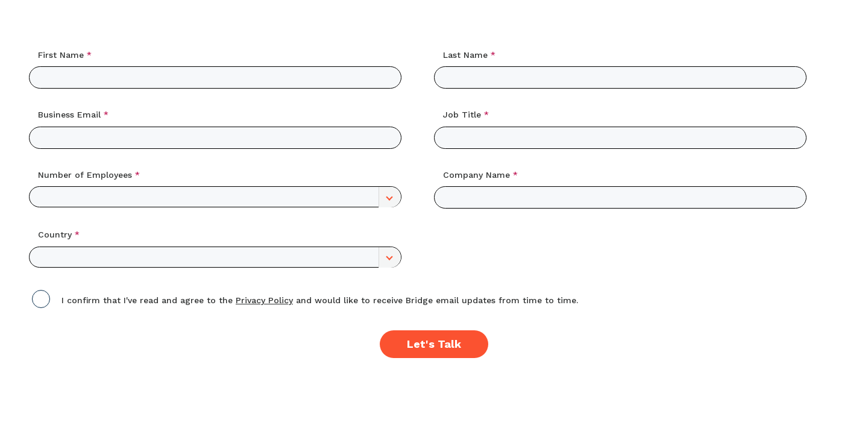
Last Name (465, 55)
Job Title (462, 115)
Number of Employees (85, 175)
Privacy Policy (264, 300)
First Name (61, 55)
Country (55, 234)
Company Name (476, 175)
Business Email (69, 115)
